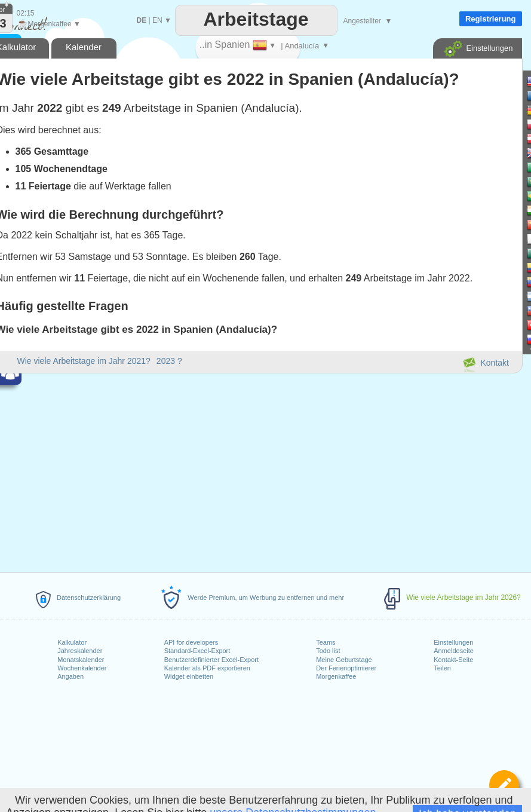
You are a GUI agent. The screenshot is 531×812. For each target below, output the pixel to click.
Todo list (328, 651)
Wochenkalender (82, 668)
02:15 (26, 13)
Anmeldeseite (454, 651)
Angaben (70, 676)
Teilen (442, 668)
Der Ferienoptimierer (346, 668)
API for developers (191, 642)
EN (157, 20)
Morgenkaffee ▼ (49, 24)
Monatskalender (81, 660)
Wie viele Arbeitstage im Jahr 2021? (84, 361)
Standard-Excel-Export (197, 651)
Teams (326, 642)
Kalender (84, 47)
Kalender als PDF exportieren (207, 668)
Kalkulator (72, 642)
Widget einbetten (189, 676)
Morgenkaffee (336, 676)
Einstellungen (453, 642)
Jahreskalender (80, 651)
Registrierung (491, 19)
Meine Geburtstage (344, 660)
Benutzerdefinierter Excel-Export (211, 660)
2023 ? (169, 361)
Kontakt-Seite (453, 660)
